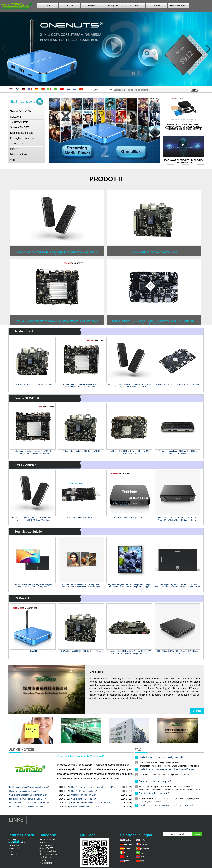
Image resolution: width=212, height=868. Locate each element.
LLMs (11, 851)
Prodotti (69, 6)
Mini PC (15, 149)
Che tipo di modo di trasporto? (154, 795)
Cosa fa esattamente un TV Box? (86, 807)
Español (128, 848)
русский (128, 861)
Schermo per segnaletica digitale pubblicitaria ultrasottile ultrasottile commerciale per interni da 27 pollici (178, 586)
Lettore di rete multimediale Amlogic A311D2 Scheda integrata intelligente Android (81, 385)
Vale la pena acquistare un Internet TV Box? (28, 795)
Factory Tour (113, 6)
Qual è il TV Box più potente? (84, 791)
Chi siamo (91, 6)
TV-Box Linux (18, 144)
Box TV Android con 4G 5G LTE (81, 518)
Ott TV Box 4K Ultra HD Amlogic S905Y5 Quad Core (178, 652)
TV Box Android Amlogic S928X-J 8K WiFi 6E (81, 451)
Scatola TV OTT (19, 127)
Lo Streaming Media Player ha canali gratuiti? (29, 787)
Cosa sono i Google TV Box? (84, 795)
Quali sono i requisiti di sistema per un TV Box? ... (31, 803)
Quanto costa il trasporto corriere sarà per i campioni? (166, 807)
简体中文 (144, 861)
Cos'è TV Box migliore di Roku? (23, 791)
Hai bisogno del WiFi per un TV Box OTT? (28, 799)
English (127, 840)
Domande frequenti (179, 6)
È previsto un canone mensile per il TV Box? (91, 803)
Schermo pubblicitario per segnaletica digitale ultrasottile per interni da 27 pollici (33, 586)
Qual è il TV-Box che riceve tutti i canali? (27, 807)
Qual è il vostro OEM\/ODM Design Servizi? (161, 760)
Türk (126, 857)
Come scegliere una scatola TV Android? (81, 757)
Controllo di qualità (17, 842)
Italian (127, 853)
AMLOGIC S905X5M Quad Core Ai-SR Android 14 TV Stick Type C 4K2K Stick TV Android (129, 385)
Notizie (157, 6)
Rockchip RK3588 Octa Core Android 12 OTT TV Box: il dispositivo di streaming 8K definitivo (129, 652)
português (145, 848)
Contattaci (135, 6)
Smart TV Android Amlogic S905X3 (129, 518)
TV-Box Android (19, 122)
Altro (13, 160)
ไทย (142, 857)
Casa (47, 6)
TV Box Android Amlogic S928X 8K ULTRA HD (33, 384)
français (144, 844)
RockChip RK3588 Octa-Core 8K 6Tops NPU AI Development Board (129, 452)
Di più (197, 711)
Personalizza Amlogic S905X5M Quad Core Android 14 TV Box (178, 452)
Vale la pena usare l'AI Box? (83, 799)
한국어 (143, 840)
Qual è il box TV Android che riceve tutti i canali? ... (93, 787)
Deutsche (128, 844)
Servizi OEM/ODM (21, 111)
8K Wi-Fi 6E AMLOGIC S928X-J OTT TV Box (81, 651)
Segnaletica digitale (21, 133)
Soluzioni (15, 117)
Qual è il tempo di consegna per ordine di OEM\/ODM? (166, 772)
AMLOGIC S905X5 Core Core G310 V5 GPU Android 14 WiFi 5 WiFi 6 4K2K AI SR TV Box (178, 519)
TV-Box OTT (33, 651)
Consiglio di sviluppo (22, 138)
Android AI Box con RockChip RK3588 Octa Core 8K (178, 385)
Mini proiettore (18, 154)
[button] (101, 83)
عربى (142, 853)
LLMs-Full (13, 854)
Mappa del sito (15, 848)
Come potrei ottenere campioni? (155, 784)
